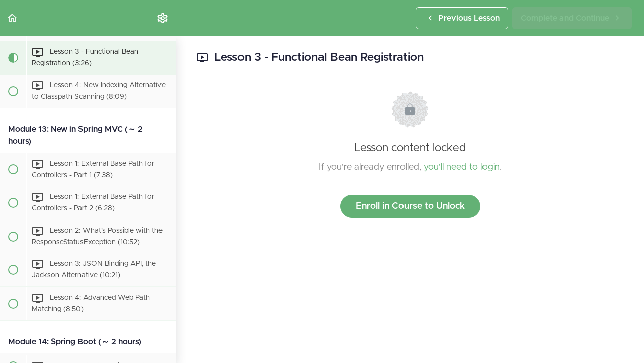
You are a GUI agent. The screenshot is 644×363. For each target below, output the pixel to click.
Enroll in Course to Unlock (410, 206)
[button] (13, 18)
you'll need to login (462, 167)
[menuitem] (163, 18)
